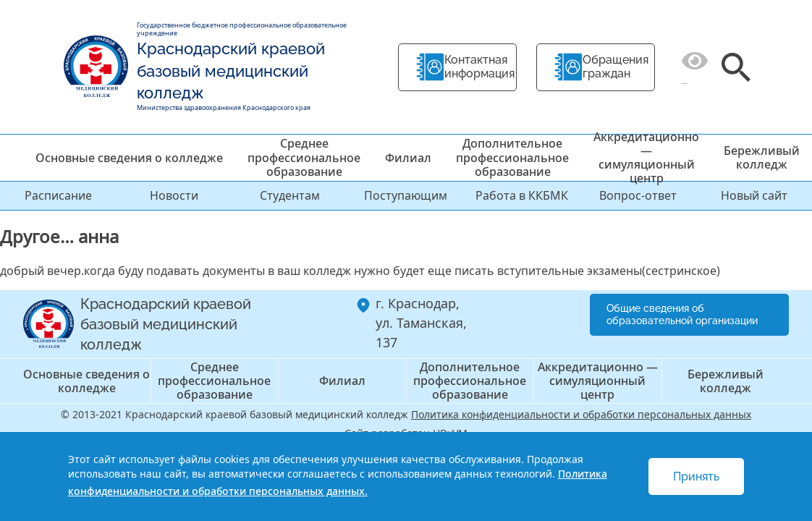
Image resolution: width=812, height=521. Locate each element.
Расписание (58, 195)
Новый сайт (754, 195)
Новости (174, 195)
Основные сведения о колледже (129, 158)
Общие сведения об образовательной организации (682, 314)
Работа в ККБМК (522, 195)
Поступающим (406, 195)
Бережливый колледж (762, 157)
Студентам (290, 195)
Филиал (408, 158)
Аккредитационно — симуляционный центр (646, 158)
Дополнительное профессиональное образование (512, 157)
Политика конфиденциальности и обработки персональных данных (581, 414)
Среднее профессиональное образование (304, 157)
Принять (696, 476)
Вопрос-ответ (638, 195)
